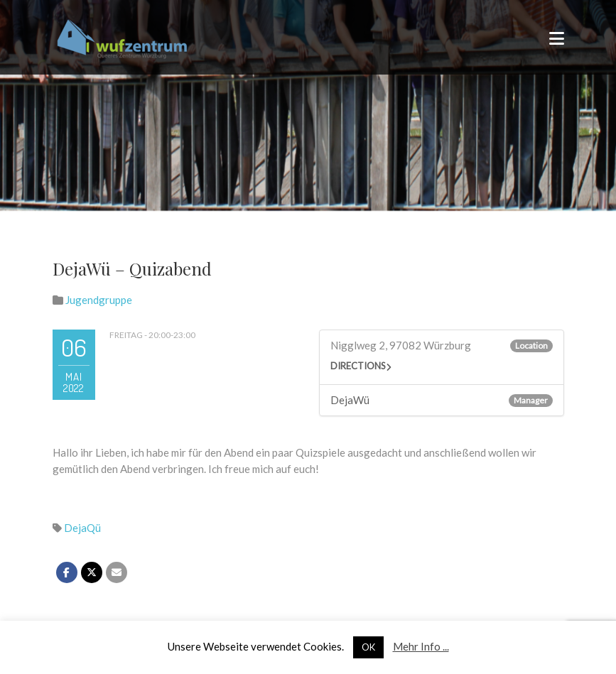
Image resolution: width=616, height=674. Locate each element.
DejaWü (350, 400)
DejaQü (82, 528)
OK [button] (368, 647)
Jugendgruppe (99, 300)
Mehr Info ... (421, 646)
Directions (358, 366)
